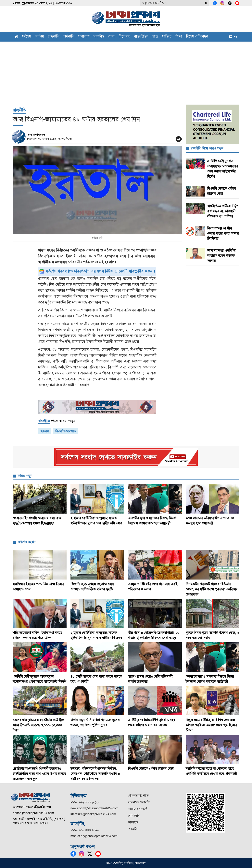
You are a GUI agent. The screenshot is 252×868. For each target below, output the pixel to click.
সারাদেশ (84, 37)
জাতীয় (39, 37)
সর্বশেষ (27, 37)
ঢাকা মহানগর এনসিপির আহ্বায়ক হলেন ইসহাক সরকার (222, 256)
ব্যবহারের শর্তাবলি (139, 802)
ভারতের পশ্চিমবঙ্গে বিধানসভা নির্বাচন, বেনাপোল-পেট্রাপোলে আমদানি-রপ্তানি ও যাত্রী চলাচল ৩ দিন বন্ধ (95, 774)
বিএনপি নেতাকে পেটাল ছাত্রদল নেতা (151, 769)
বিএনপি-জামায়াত (66, 431)
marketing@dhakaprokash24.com (94, 836)
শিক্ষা (179, 37)
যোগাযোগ (134, 816)
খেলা (111, 37)
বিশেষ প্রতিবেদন (197, 37)
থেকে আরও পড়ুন (57, 421)
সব (233, 37)
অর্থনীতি (69, 37)
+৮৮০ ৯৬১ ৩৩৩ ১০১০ (85, 802)
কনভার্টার (133, 829)
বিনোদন (124, 37)
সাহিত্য (167, 37)
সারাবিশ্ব (99, 37)
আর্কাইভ (133, 822)
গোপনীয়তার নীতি (138, 795)
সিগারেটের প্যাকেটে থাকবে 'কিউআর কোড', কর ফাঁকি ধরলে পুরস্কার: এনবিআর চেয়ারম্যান (212, 589)
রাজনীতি (54, 37)
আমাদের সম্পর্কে (138, 809)
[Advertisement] (126, 71)
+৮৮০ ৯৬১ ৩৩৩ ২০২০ (85, 830)
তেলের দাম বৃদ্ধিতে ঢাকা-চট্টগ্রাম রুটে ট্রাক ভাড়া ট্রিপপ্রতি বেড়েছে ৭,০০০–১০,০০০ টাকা (38, 725)
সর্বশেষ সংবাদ (27, 542)
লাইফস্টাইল (141, 37)
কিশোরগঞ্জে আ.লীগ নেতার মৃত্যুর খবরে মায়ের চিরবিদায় (223, 233)
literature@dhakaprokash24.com (93, 814)
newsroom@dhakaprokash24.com (94, 808)
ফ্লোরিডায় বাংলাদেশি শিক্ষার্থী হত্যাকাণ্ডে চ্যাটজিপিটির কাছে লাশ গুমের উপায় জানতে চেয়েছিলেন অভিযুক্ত (39, 774)
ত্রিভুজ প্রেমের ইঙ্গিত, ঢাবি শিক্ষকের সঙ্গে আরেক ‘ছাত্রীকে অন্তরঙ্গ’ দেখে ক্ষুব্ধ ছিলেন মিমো (211, 725)
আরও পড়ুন (25, 476)
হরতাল (45, 431)
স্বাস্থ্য (155, 37)
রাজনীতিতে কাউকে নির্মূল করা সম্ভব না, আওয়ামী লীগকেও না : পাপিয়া (223, 211)
